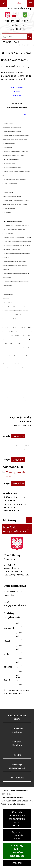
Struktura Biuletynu (17, 743)
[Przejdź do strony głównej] (17, 22)
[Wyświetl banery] (29, 520)
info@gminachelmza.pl (15, 605)
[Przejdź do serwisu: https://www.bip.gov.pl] (19, 5)
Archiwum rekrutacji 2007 (14, 66)
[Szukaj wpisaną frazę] (30, 37)
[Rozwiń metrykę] (18, 436)
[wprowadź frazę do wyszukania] (15, 37)
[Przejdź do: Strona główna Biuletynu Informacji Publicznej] (3, 53)
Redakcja (17, 755)
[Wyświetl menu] (30, 3)
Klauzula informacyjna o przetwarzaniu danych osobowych (17, 819)
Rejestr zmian (17, 778)
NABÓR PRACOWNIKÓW (14, 60)
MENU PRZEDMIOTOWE (19, 53)
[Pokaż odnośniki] (4, 3)
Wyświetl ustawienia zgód (17, 835)
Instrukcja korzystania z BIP (17, 766)
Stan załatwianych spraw (17, 717)
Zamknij (17, 863)
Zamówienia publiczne (17, 730)
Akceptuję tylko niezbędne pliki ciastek (17, 851)
